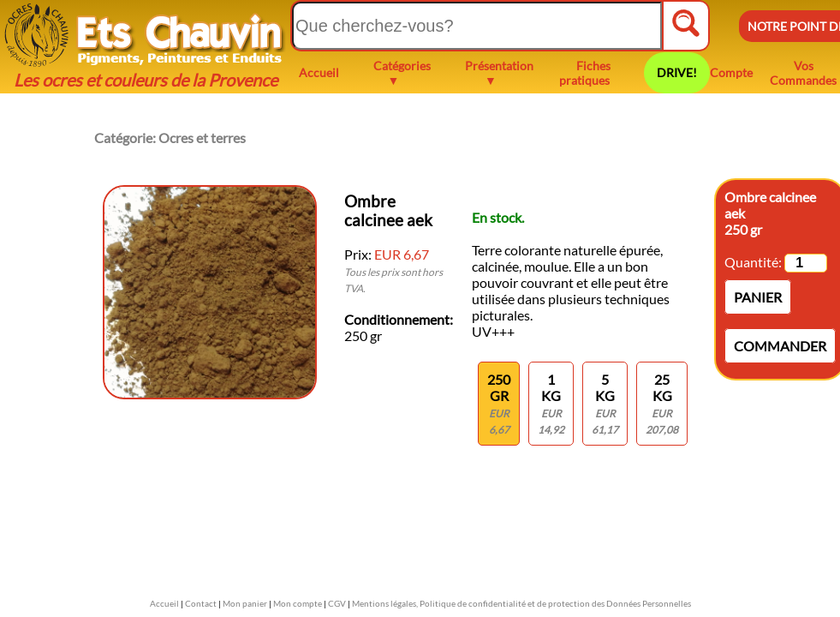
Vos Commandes (803, 73)
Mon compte (298, 603)
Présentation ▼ (499, 73)
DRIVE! (677, 72)
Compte (731, 72)
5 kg (605, 404)
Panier (758, 297)
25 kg (662, 404)
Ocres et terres (202, 138)
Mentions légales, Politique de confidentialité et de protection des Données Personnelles (521, 603)
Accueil (319, 72)
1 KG (551, 404)
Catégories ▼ (402, 73)
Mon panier (245, 603)
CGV (337, 603)
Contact (201, 603)
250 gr (499, 404)
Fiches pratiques (585, 73)
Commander (780, 346)
